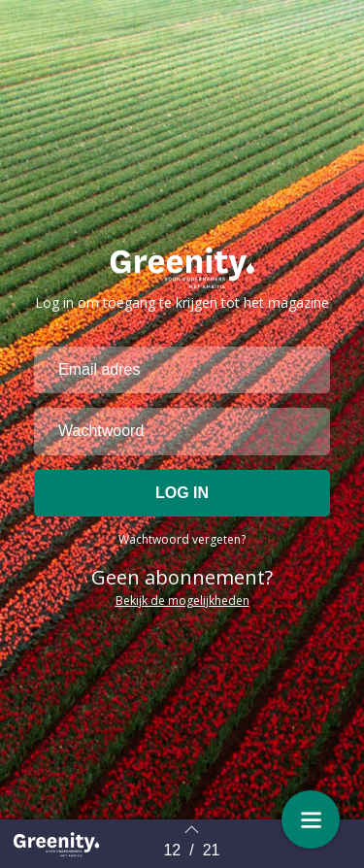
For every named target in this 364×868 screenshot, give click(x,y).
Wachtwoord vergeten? (182, 539)
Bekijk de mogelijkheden (182, 601)
